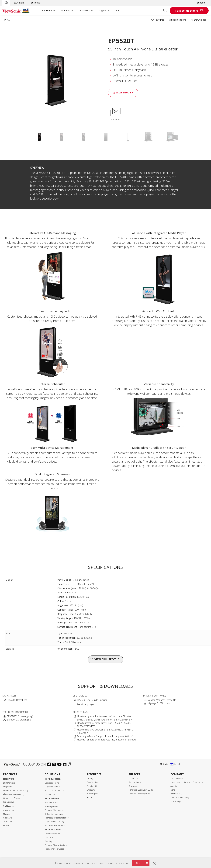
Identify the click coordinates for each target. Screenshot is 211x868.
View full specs (105, 659)
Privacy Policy (94, 860)
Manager (7, 814)
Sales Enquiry (123, 93)
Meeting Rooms (52, 806)
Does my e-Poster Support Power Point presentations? (105, 736)
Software (65, 11)
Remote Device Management (57, 818)
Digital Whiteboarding (54, 822)
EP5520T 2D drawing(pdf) (19, 720)
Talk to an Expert (187, 11)
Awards (174, 786)
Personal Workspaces (54, 810)
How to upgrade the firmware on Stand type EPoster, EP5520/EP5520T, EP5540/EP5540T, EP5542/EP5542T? (104, 718)
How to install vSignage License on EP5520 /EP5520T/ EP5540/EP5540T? (104, 725)
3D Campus (50, 794)
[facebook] (50, 765)
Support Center (135, 782)
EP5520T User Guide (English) (92, 700)
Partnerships (176, 801)
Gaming (48, 841)
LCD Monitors (9, 783)
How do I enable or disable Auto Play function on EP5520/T (107, 740)
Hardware (47, 11)
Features (158, 20)
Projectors (7, 787)
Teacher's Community (54, 791)
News (173, 790)
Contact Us (133, 778)
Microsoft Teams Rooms (55, 825)
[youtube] (60, 765)
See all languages (85, 704)
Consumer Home (52, 834)
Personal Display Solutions (56, 845)
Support (201, 3)
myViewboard (9, 810)
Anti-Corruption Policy (180, 797)
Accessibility (116, 860)
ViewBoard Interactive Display (16, 791)
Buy (117, 11)
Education (19, 3)
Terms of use (105, 860)
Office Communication (55, 814)
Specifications (178, 20)
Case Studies (92, 782)
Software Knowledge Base (139, 794)
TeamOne (7, 822)
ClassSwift (7, 818)
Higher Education (52, 787)
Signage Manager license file (162, 700)
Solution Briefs (93, 786)
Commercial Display (12, 798)
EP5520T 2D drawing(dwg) (20, 716)
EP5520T (8, 20)
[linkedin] (66, 765)
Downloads (199, 20)
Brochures (91, 790)
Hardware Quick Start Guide (141, 790)
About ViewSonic (178, 778)
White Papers (92, 794)
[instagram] (71, 765)
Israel (175, 764)
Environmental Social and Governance (187, 782)
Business (35, 3)
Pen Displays (9, 802)
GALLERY (116, 114)
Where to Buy (176, 794)
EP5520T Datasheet (17, 700)
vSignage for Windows (159, 703)
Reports (90, 797)
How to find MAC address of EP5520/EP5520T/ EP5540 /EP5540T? (105, 731)
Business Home (51, 803)
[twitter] (55, 765)
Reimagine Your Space (54, 849)
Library (90, 778)
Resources (84, 11)
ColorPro (49, 837)
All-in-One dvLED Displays (14, 794)
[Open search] (166, 11)
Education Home (52, 783)
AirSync (6, 825)
